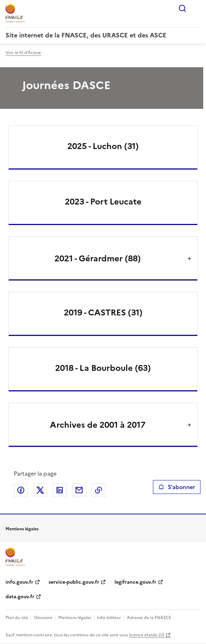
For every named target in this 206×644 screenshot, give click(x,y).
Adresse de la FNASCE (149, 618)
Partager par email (79, 490)
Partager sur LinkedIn (60, 490)
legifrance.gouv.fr (135, 582)
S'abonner (177, 487)
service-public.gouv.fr (74, 582)
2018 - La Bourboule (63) (103, 368)
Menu (196, 8)
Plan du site (17, 618)
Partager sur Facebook (21, 490)
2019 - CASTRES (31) (103, 313)
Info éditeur (109, 618)
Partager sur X (40, 490)
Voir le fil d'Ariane (23, 53)
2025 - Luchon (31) (103, 146)
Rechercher (182, 8)
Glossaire (43, 618)
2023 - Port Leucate (103, 202)
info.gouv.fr (19, 582)
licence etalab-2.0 (147, 635)
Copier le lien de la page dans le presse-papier (98, 490)
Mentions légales (75, 618)
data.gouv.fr (20, 597)
